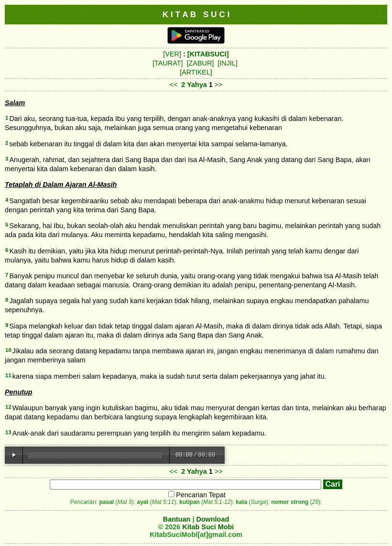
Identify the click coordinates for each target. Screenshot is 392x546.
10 (8, 350)
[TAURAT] (168, 63)
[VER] (172, 54)
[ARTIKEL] (196, 72)
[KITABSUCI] (208, 54)
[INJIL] (228, 63)
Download (212, 519)
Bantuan (177, 519)
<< (174, 85)
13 (8, 432)
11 (8, 375)
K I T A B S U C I (196, 14)
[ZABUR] (201, 63)
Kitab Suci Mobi (208, 527)
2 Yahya (194, 85)
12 (8, 407)
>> (219, 85)
